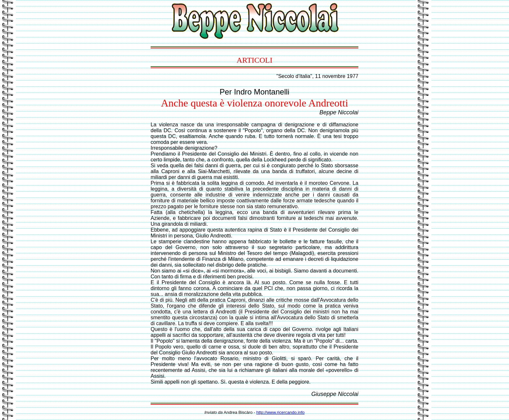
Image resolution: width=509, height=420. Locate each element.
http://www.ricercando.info (280, 412)
